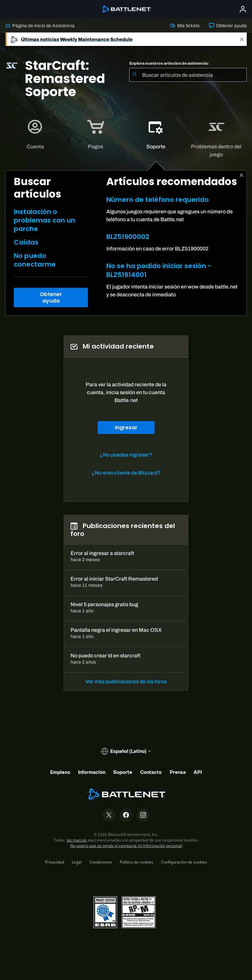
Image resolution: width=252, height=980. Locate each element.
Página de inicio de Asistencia (40, 26)
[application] (35, 135)
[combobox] (188, 75)
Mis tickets (185, 26)
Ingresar (126, 427)
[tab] (35, 135)
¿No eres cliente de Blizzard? (126, 473)
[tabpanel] (126, 243)
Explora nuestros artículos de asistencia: (169, 63)
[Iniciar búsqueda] (135, 75)
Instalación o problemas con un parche (44, 220)
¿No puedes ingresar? (126, 455)
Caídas (26, 242)
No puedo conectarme (35, 260)
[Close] (242, 39)
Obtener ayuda (228, 26)
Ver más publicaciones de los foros (126, 682)
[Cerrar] (242, 175)
